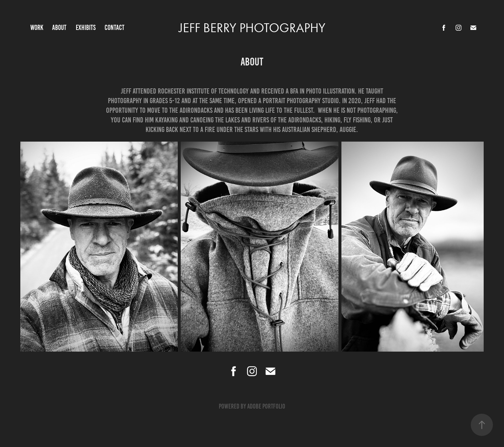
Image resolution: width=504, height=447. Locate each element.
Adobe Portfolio (266, 406)
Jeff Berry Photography (252, 28)
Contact (115, 28)
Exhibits (86, 28)
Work (37, 28)
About (59, 28)
